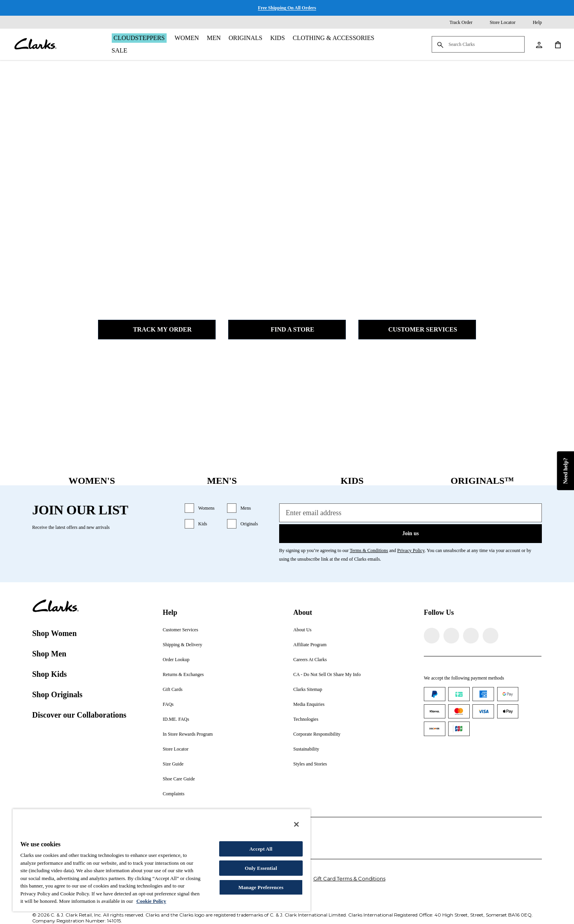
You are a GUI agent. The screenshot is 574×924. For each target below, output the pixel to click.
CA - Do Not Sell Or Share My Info (327, 674)
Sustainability (306, 749)
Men (214, 38)
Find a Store (287, 330)
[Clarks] (35, 44)
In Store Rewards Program (188, 734)
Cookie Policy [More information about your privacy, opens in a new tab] (151, 901)
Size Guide (173, 764)
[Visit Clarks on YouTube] (490, 636)
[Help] (532, 22)
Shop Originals (57, 694)
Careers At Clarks (310, 660)
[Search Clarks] (478, 45)
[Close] (296, 824)
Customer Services (417, 330)
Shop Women (54, 633)
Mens (246, 508)
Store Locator (176, 749)
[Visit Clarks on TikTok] (471, 636)
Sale (120, 50)
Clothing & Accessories (334, 38)
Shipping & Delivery (183, 645)
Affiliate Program (310, 645)
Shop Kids (49, 674)
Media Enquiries (309, 704)
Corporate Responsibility (317, 734)
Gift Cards (173, 689)
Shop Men (49, 654)
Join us (411, 533)
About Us (302, 630)
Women (187, 38)
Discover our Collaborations (79, 715)
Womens (206, 508)
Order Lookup (176, 660)
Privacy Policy (411, 550)
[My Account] (539, 44)
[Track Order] (455, 22)
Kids (277, 38)
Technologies (306, 719)
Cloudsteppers (139, 38)
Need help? (565, 471)
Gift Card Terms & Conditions (349, 878)
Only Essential (261, 868)
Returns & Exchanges (183, 674)
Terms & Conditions (369, 550)
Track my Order (157, 330)
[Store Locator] (497, 22)
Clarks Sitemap (308, 689)
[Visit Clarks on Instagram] (451, 636)
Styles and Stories (310, 764)
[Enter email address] (411, 513)
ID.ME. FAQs (176, 719)
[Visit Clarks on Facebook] (432, 636)
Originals (245, 38)
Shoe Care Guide (179, 779)
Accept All (261, 849)
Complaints (173, 794)
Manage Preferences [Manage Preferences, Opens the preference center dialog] (261, 887)
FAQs (168, 704)
